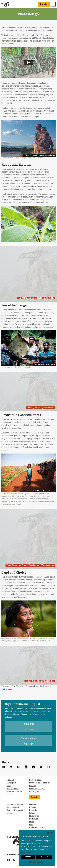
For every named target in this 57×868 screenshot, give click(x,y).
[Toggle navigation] (53, 4)
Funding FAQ (35, 791)
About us (10, 780)
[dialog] (37, 848)
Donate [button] (44, 4)
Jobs (9, 786)
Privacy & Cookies (14, 791)
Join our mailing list (15, 804)
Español (33, 807)
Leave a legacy (36, 780)
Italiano (32, 813)
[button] (37, 862)
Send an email (13, 807)
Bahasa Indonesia (37, 827)
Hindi (31, 822)
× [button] (51, 833)
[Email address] (28, 738)
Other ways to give (37, 789)
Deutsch (33, 804)
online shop (7, 689)
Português (34, 819)
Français (33, 810)
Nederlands (34, 816)
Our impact (11, 783)
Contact (10, 794)
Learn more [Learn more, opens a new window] (26, 852)
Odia (31, 825)
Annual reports (13, 789)
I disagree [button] (44, 857)
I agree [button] (28, 857)
